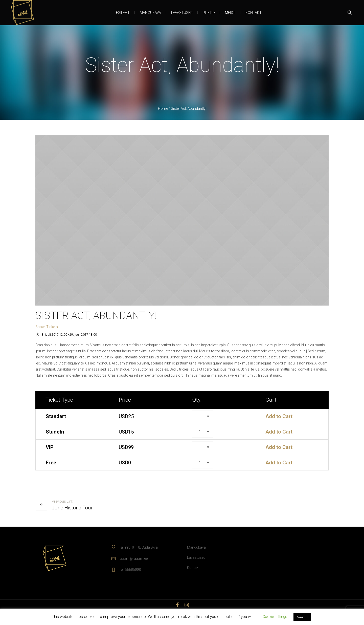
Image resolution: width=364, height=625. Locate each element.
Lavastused (196, 557)
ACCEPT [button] (302, 617)
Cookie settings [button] (275, 617)
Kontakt (193, 568)
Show (40, 327)
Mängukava (196, 547)
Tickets (52, 327)
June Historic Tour (72, 508)
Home (163, 109)
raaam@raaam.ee (133, 558)
